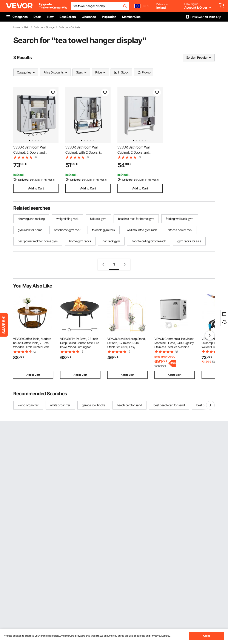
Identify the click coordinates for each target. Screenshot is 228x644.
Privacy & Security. (161, 636)
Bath (27, 27)
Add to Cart (36, 188)
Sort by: (191, 57)
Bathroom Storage (44, 27)
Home (17, 27)
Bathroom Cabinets (69, 27)
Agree (207, 636)
